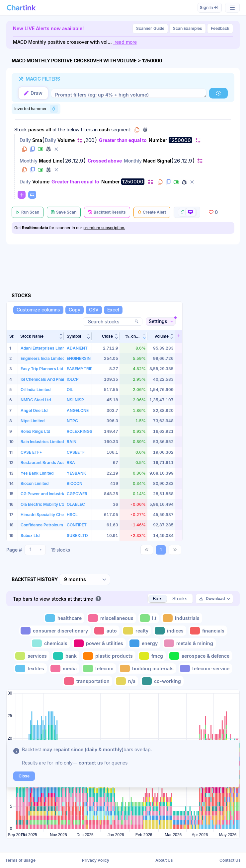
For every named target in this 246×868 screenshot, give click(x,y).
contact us (91, 763)
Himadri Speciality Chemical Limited (55, 515)
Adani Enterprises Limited (45, 348)
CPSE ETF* (31, 452)
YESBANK (76, 473)
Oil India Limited (36, 390)
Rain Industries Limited (42, 442)
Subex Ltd (30, 535)
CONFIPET (77, 525)
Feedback (220, 28)
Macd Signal (157, 161)
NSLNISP (75, 400)
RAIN (72, 442)
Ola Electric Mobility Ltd (43, 504)
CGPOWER (77, 494)
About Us (164, 860)
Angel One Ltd (34, 410)
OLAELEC (76, 504)
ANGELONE (78, 410)
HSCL (72, 515)
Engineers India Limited (43, 358)
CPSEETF (76, 452)
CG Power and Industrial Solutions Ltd (56, 494)
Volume (66, 140)
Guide (150, 29)
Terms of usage (20, 860)
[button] (218, 93)
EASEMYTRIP (80, 369)
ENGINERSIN (79, 358)
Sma (37, 140)
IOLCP (73, 379)
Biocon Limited (35, 483)
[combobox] (35, 550)
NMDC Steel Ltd (36, 400)
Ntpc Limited (33, 421)
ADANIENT (77, 348)
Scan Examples (188, 28)
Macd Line (51, 161)
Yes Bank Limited (37, 473)
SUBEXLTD (77, 535)
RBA (71, 463)
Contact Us (230, 860)
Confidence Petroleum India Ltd (50, 525)
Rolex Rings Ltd (35, 431)
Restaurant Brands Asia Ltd (47, 463)
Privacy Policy (96, 860)
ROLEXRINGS (80, 431)
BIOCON (75, 483)
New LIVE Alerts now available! (48, 28)
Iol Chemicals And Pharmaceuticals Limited (62, 379)
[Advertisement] (213, 427)
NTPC (72, 421)
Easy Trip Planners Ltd (42, 369)
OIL (70, 390)
